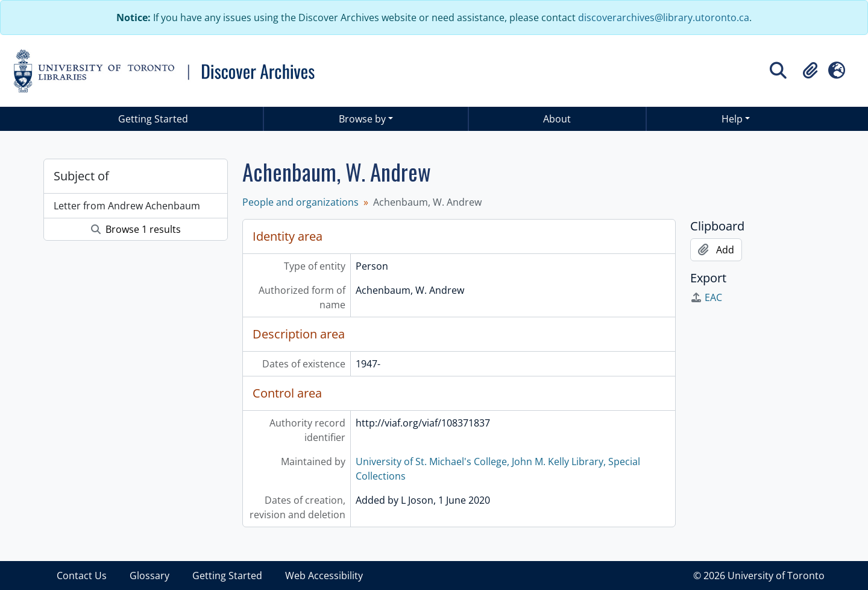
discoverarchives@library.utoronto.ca (664, 17)
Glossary (149, 576)
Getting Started (153, 119)
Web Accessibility (324, 576)
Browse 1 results (136, 229)
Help (732, 119)
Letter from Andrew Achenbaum (127, 206)
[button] (810, 71)
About (557, 119)
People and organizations (300, 202)
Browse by (362, 119)
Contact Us (82, 576)
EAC (706, 297)
